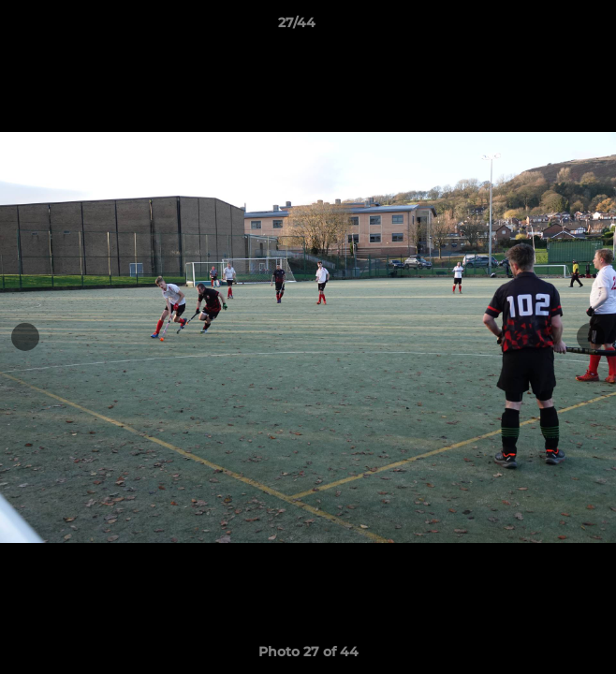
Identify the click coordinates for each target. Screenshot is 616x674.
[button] (549, 27)
